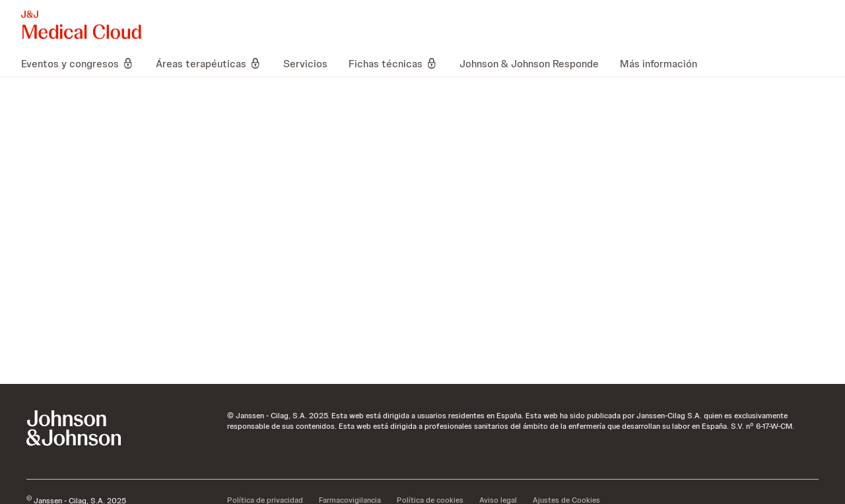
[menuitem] (83, 63)
